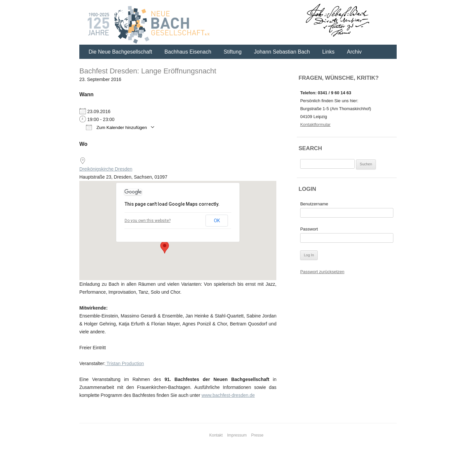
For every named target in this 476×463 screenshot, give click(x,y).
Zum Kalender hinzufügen (116, 127)
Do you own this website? (148, 221)
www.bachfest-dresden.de (228, 395)
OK (217, 221)
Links (328, 52)
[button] (165, 247)
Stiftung (233, 52)
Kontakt (216, 435)
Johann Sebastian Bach (282, 52)
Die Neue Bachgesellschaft (120, 52)
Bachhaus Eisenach (188, 52)
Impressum (237, 435)
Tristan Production (125, 363)
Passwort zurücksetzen (322, 272)
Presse (257, 435)
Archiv (354, 52)
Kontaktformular (315, 125)
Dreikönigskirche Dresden (106, 169)
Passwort (309, 229)
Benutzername (314, 204)
